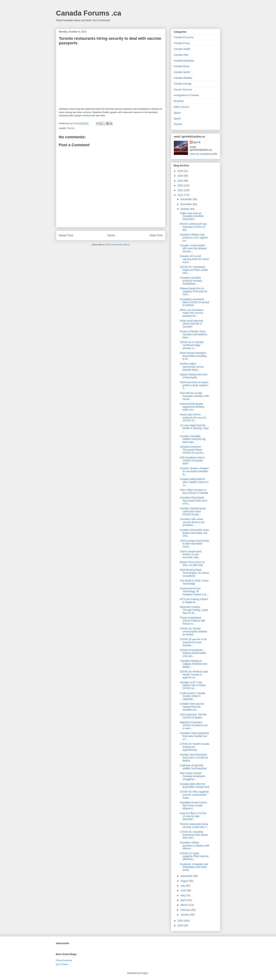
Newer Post (66, 235)
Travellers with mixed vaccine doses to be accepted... (192, 522)
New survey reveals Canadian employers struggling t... (192, 776)
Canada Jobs (181, 55)
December (187, 199)
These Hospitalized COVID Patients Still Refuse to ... (192, 621)
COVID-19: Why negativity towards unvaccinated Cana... (194, 795)
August (185, 881)
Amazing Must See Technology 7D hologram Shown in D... (194, 591)
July (183, 886)
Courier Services (183, 90)
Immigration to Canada (186, 95)
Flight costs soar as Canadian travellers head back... (192, 216)
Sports (177, 119)
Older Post (156, 235)
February (186, 910)
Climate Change (183, 84)
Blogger (144, 973)
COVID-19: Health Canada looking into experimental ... (194, 747)
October (185, 209)
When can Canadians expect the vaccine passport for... (192, 313)
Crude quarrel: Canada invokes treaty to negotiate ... (192, 696)
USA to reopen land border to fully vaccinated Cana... (194, 544)
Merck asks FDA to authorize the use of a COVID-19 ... (193, 418)
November (187, 204)
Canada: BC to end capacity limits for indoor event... (194, 259)
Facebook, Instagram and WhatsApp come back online (194, 867)
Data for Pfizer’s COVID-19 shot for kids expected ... (193, 816)
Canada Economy (184, 37)
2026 (181, 171)
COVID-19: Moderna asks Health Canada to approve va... (194, 675)
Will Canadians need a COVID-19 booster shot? (192, 461)
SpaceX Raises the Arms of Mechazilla (194, 376)
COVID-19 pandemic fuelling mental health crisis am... (193, 653)
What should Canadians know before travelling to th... (193, 356)
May (183, 895)
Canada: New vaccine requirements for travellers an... (192, 707)
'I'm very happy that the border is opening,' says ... (194, 428)
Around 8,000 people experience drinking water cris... (192, 407)
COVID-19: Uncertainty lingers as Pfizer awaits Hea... (194, 270)
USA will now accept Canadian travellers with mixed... (194, 396)
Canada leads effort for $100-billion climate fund (194, 785)
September (187, 876)
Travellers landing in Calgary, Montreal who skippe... (193, 664)
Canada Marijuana (184, 61)
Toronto (71, 128)
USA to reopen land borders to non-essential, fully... (191, 554)
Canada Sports (182, 72)
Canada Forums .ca (89, 13)
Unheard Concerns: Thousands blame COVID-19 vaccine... (192, 450)
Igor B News (62, 964)
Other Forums (181, 107)
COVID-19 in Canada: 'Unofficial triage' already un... (192, 345)
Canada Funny (182, 43)
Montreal (179, 101)
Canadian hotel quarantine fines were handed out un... (194, 736)
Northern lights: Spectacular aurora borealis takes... (192, 367)
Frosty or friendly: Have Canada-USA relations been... (193, 334)
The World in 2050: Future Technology (194, 582)
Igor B (197, 142)
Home (111, 235)
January (185, 915)
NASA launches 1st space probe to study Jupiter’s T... (194, 385)
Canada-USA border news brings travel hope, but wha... (194, 533)
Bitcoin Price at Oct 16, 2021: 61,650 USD (192, 564)
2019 (181, 925)
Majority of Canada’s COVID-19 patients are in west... (194, 725)
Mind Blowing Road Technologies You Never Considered (194, 573)
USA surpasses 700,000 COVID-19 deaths (193, 716)
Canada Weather (183, 78)
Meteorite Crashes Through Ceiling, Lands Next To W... (194, 610)
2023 (181, 185)
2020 (181, 921)
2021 (181, 195)
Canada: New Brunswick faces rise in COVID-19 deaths (194, 758)
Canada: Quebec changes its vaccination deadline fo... (194, 471)
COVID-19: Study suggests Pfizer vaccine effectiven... (194, 856)
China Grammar (64, 960)
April (183, 900)
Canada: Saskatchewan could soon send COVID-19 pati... (193, 511)
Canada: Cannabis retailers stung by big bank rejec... (193, 439)
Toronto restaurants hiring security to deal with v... (194, 826)
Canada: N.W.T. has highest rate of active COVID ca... (193, 685)
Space (177, 113)
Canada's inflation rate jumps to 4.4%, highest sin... (194, 238)
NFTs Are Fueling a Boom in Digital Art (194, 601)
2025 (181, 176)
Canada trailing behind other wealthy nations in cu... (194, 482)
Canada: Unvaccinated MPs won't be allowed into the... (193, 248)
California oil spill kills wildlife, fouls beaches (193, 767)
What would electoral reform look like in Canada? (191, 324)
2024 (181, 181)
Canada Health (182, 49)
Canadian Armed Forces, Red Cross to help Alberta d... (194, 805)
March (184, 905)
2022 (181, 190)
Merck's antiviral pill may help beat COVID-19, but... (193, 227)
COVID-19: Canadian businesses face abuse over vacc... (194, 835)
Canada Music (182, 66)
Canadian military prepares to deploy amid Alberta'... (194, 846)
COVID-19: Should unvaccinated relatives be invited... (193, 631)
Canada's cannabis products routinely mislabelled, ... (191, 281)
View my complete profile (203, 154)
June (184, 890)
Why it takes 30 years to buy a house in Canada (194, 491)
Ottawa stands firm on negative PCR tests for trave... (194, 291)
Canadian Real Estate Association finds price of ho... (193, 501)
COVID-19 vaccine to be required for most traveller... (193, 642)
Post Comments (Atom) (118, 245)
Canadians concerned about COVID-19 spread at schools (194, 302)
